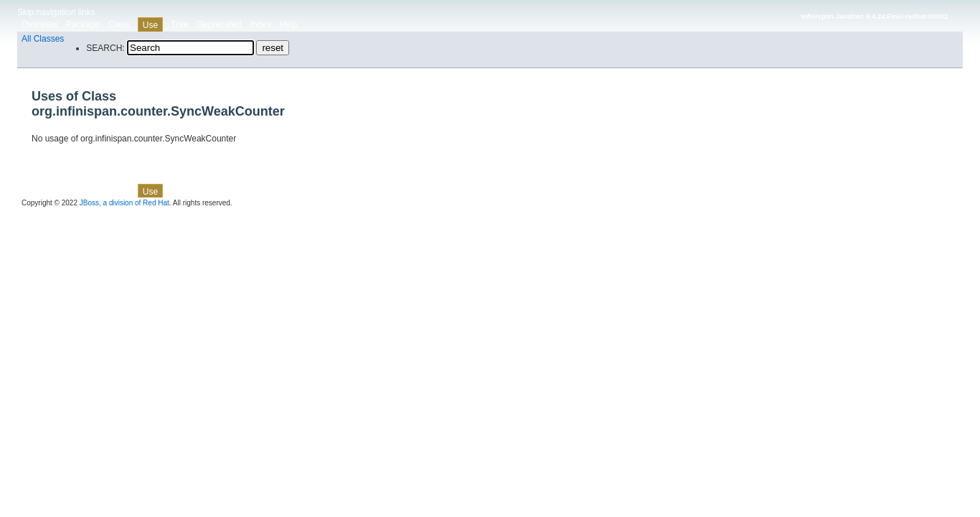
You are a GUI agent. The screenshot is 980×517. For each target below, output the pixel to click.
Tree (179, 24)
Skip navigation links (56, 12)
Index (260, 24)
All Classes (43, 39)
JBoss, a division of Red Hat (124, 203)
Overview (39, 24)
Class (119, 24)
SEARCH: (105, 48)
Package (83, 24)
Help (289, 24)
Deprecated (219, 24)
